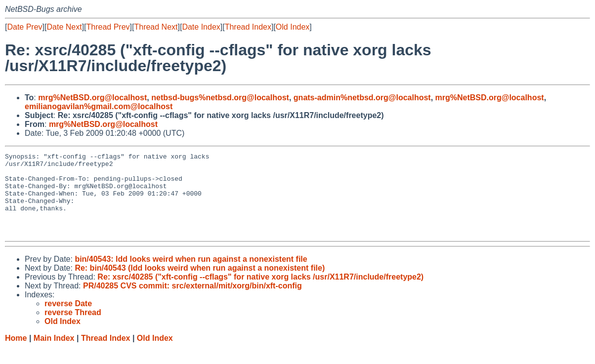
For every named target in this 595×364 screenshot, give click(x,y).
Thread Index (248, 27)
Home (16, 354)
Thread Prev (108, 27)
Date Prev (24, 27)
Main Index (54, 354)
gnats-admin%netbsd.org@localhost (362, 98)
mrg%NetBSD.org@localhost (92, 98)
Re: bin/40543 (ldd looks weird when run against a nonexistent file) (200, 284)
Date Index (201, 27)
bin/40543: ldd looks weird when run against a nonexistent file (191, 275)
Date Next (64, 27)
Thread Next (156, 27)
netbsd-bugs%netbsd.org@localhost (220, 98)
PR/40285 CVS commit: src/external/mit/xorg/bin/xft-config (192, 302)
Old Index (293, 27)
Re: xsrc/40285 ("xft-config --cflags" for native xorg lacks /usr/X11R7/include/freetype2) (260, 293)
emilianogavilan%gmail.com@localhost (99, 106)
